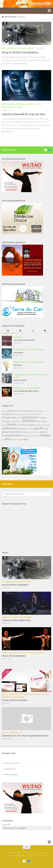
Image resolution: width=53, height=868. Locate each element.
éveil (26, 439)
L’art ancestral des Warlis (24, 340)
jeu (44, 421)
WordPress (23, 856)
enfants (14, 421)
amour (11, 411)
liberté (12, 424)
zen (3, 440)
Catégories (6, 824)
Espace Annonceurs (12, 763)
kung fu (4, 425)
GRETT (39, 421)
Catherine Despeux (21, 414)
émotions (14, 440)
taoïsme (43, 432)
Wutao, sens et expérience (14, 656)
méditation (9, 428)
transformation (12, 435)
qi (44, 429)
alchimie (4, 411)
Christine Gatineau (10, 653)
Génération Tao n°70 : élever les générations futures (25, 736)
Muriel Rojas (38, 350)
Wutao (46, 435)
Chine (19, 418)
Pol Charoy (22, 48)
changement (9, 418)
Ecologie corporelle (26, 104)
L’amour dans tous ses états (15, 700)
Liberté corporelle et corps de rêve (23, 114)
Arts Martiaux (8, 48)
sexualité (33, 432)
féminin (29, 421)
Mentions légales (11, 774)
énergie (20, 440)
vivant (38, 436)
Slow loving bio (20, 380)
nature (21, 429)
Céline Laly (6, 617)
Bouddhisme (8, 414)
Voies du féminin (33, 388)
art (17, 411)
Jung (47, 422)
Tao (38, 432)
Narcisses (18, 365)
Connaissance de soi (22, 350)
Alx (44, 856)
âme (8, 439)
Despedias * (19, 353)
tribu (34, 436)
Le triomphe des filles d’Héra (26, 391)
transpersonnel (28, 436)
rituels (24, 432)
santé (29, 432)
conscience (30, 417)
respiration (14, 432)
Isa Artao (18, 337)
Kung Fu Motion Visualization (20, 52)
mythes (32, 425)
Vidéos (31, 48)
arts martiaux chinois (37, 411)
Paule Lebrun (29, 429)
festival (20, 422)
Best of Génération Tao (12, 694)
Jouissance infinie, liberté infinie (16, 620)
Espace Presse (10, 769)
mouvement (22, 425)
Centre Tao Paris (35, 414)
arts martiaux (25, 411)
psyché (38, 428)
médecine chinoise (43, 425)
